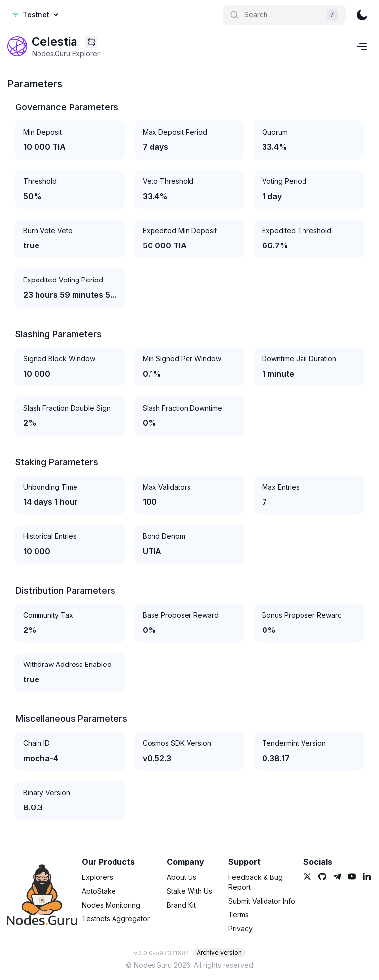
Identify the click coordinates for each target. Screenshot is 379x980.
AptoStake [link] (99, 891)
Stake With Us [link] (189, 891)
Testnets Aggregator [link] (116, 919)
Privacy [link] (241, 928)
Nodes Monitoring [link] (111, 905)
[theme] (362, 15)
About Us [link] (182, 877)
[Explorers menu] (91, 42)
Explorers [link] (97, 877)
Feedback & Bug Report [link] (256, 882)
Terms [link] (239, 915)
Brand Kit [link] (181, 905)
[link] (17, 46)
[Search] (284, 15)
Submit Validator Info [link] (262, 901)
